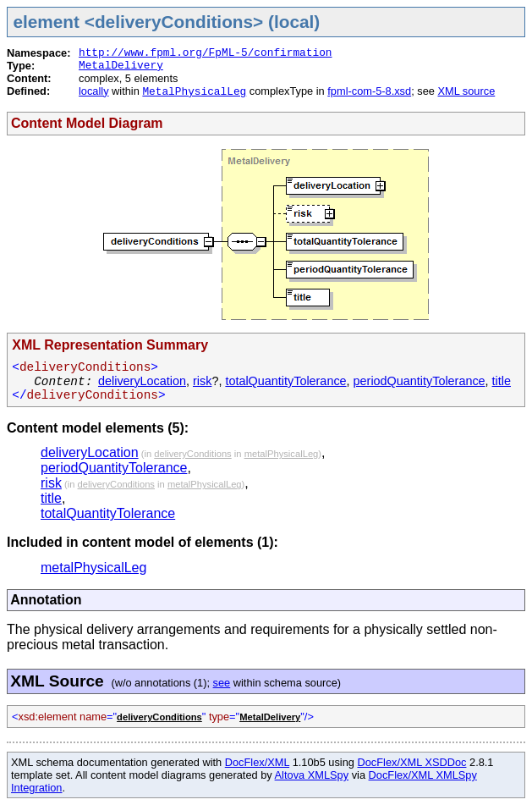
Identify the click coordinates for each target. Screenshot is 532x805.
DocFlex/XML (257, 762)
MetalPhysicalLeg (194, 92)
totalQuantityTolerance (285, 381)
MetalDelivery (121, 66)
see (222, 683)
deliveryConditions (192, 454)
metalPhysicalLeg (282, 454)
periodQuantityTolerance (420, 381)
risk (202, 381)
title (502, 381)
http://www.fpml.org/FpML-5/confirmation (206, 53)
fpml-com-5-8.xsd (369, 91)
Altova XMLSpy (312, 775)
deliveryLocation (142, 381)
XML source (466, 91)
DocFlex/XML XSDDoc (412, 762)
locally (94, 91)
